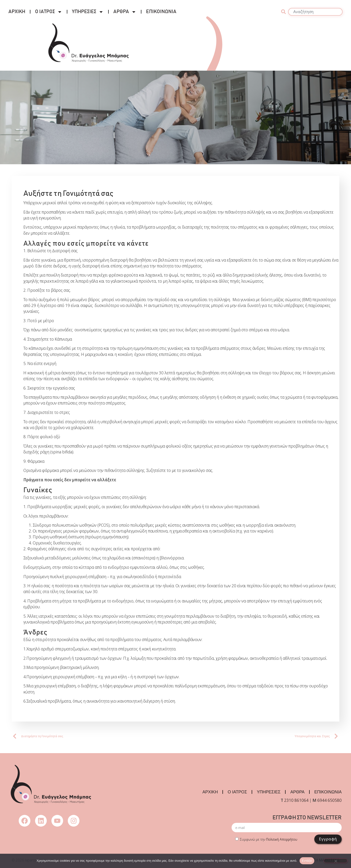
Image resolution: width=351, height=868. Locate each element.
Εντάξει (307, 861)
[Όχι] (336, 861)
